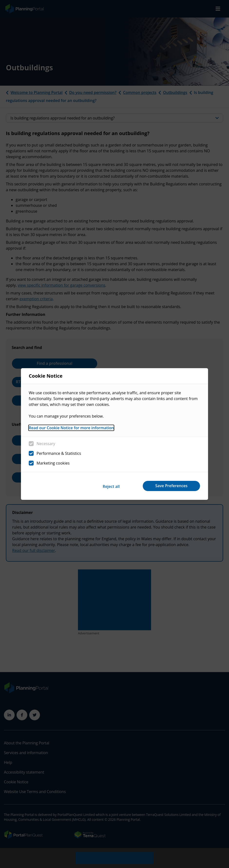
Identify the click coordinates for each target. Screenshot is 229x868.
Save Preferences (170, 486)
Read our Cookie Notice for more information (71, 429)
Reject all (107, 486)
